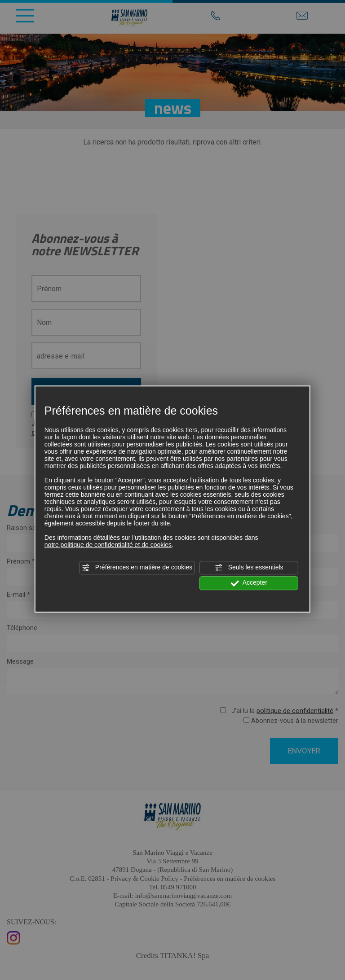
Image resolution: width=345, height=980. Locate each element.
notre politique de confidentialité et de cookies (108, 545)
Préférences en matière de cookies (137, 568)
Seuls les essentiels (249, 568)
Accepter (249, 583)
